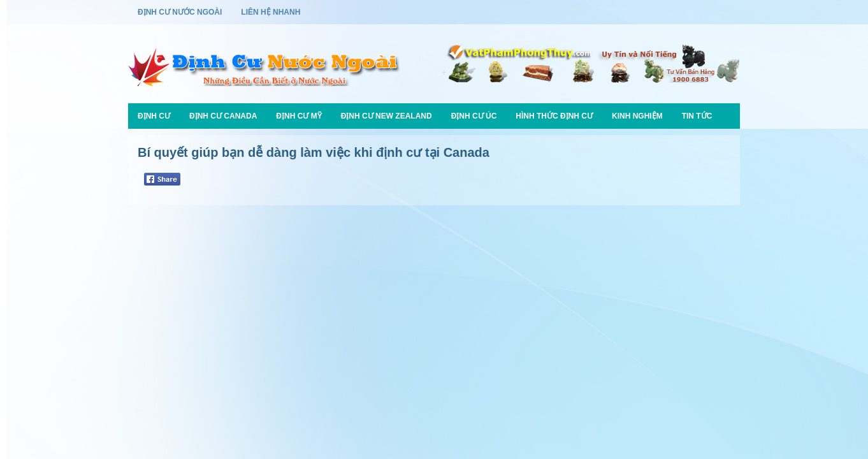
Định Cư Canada (223, 116)
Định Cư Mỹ (299, 116)
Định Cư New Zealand (387, 116)
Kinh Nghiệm (637, 116)
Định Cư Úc (474, 116)
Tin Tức (697, 116)
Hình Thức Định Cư (554, 116)
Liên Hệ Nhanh (271, 12)
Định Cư (154, 116)
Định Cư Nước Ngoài (180, 12)
